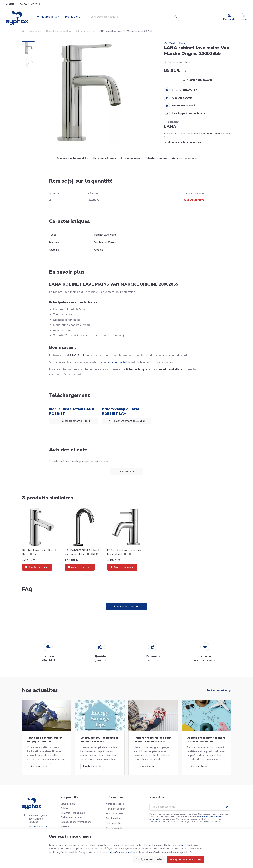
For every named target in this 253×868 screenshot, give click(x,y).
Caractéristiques (105, 158)
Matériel (65, 826)
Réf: (166, 122)
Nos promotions (115, 823)
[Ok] (227, 807)
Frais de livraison (115, 814)
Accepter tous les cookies (186, 859)
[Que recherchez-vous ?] (134, 17)
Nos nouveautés (115, 828)
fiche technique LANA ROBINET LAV (121, 411)
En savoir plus (130, 158)
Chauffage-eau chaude (73, 813)
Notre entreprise (115, 804)
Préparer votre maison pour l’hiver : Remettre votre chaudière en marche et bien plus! (153, 740)
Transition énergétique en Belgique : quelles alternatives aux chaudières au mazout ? (46, 740)
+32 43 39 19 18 (38, 826)
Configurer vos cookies (149, 859)
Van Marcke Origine (175, 43)
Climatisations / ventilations (76, 822)
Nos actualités (40, 690)
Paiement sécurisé (116, 809)
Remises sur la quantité (72, 158)
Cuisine (64, 808)
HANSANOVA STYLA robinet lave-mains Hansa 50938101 (82, 552)
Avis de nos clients (185, 158)
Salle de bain (36, 31)
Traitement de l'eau (71, 817)
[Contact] (10, 4)
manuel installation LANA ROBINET (72, 411)
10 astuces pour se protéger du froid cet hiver (99, 740)
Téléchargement (156, 158)
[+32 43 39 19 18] (30, 4)
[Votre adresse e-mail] (190, 807)
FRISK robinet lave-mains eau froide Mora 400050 (124, 552)
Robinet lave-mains (85, 31)
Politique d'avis (114, 818)
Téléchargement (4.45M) (74, 421)
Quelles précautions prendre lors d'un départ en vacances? (206, 740)
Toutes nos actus (217, 690)
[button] (48, 17)
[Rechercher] (175, 17)
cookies (181, 845)
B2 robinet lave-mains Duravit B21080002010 (39, 552)
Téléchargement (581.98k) (126, 421)
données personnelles (123, 852)
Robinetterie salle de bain (59, 31)
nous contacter (117, 362)
